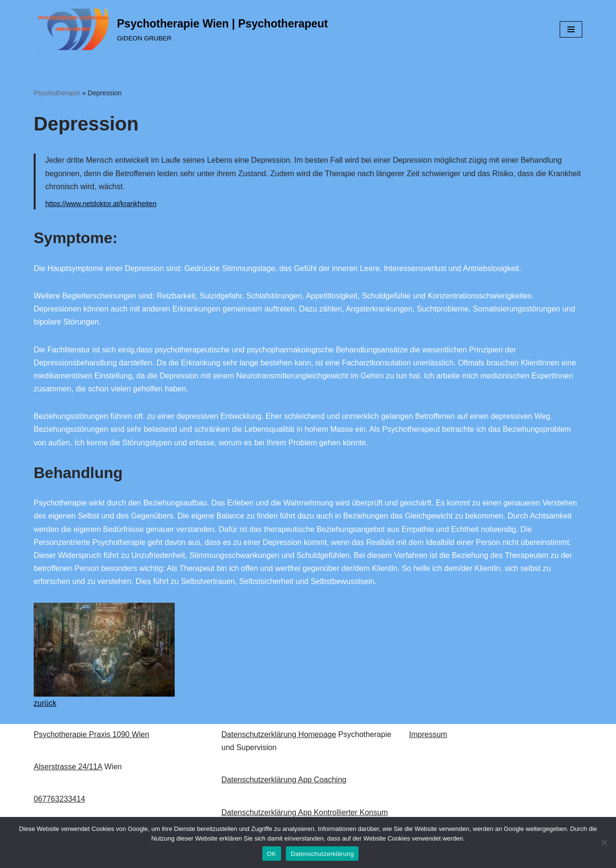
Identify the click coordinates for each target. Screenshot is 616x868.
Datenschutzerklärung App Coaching (284, 780)
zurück (45, 703)
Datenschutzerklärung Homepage (279, 734)
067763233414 (59, 799)
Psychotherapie (57, 93)
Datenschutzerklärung (322, 854)
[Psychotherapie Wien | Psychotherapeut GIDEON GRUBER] (181, 29)
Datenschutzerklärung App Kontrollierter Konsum (305, 812)
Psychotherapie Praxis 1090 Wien (91, 734)
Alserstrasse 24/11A (68, 767)
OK (272, 854)
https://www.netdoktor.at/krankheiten (101, 204)
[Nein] (604, 842)
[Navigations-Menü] (571, 29)
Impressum (428, 734)
